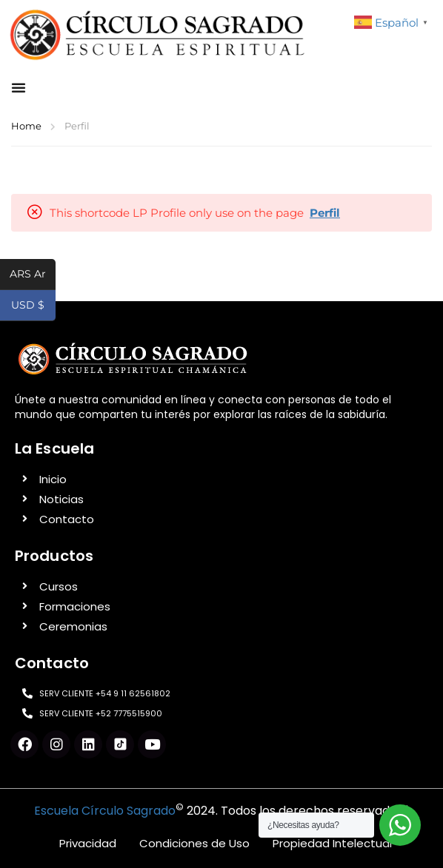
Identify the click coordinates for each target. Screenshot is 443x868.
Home (26, 126)
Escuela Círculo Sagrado (105, 811)
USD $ (33, 306)
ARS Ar (33, 275)
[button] (19, 87)
